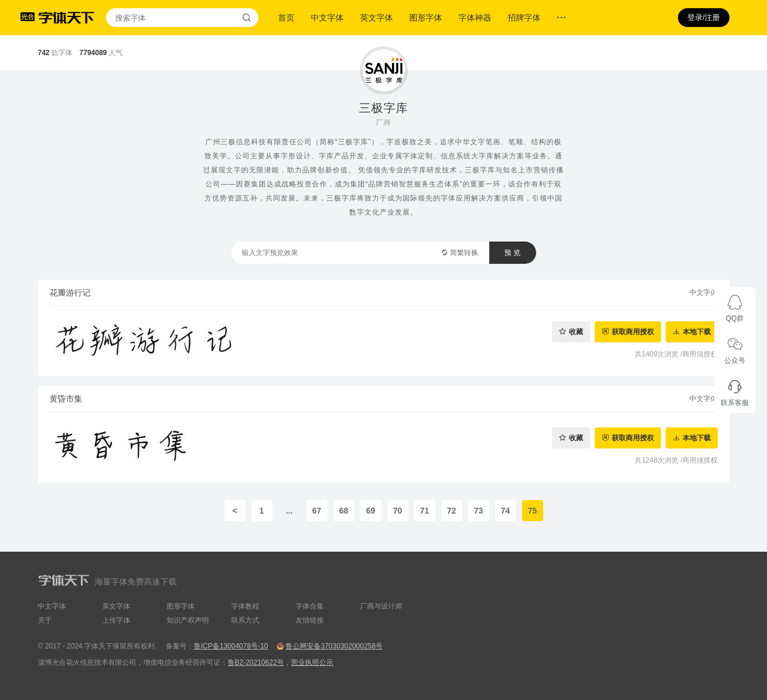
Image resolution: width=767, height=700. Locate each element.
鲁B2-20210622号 (256, 662)
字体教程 (246, 606)
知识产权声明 (188, 620)
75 (533, 511)
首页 (287, 18)
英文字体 (377, 18)
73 (479, 511)
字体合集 (310, 606)
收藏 (576, 332)
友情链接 (310, 620)
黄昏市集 (66, 399)
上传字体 (117, 620)
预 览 (512, 253)
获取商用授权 (633, 332)
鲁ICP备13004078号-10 (231, 646)
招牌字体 (524, 18)
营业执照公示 (312, 662)
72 (452, 511)
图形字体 (426, 18)
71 (425, 511)
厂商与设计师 (381, 606)
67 (317, 511)
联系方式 (246, 620)
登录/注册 (704, 17)
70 (398, 511)
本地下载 (697, 332)
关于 (45, 620)
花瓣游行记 (70, 293)
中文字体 (328, 18)
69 (371, 511)
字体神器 (475, 18)
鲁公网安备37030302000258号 (334, 646)
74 (506, 511)
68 (344, 511)
